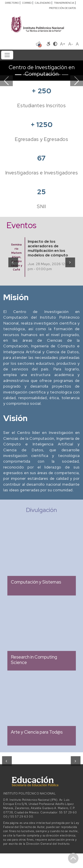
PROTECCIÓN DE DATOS (62, 8)
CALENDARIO (43, 3)
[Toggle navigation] (7, 55)
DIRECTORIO (12, 3)
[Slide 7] (65, 75)
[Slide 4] (42, 75)
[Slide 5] (49, 75)
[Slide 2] (26, 75)
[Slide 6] (57, 75)
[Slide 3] (34, 75)
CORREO (27, 3)
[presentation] (13, 262)
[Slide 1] (18, 75)
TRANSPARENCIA (64, 3)
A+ (63, 44)
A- (71, 44)
